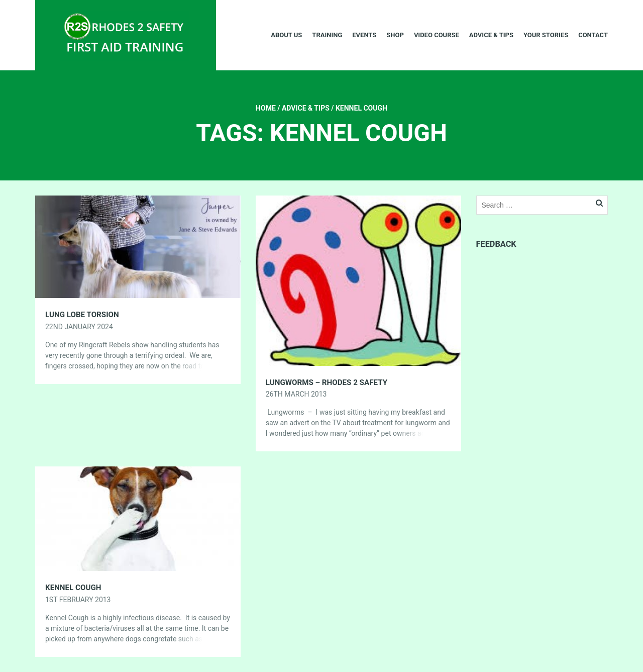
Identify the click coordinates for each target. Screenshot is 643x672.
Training (327, 35)
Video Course (437, 35)
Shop (395, 35)
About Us (286, 35)
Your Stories (546, 35)
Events (364, 35)
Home (266, 108)
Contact (593, 35)
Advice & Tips (491, 35)
